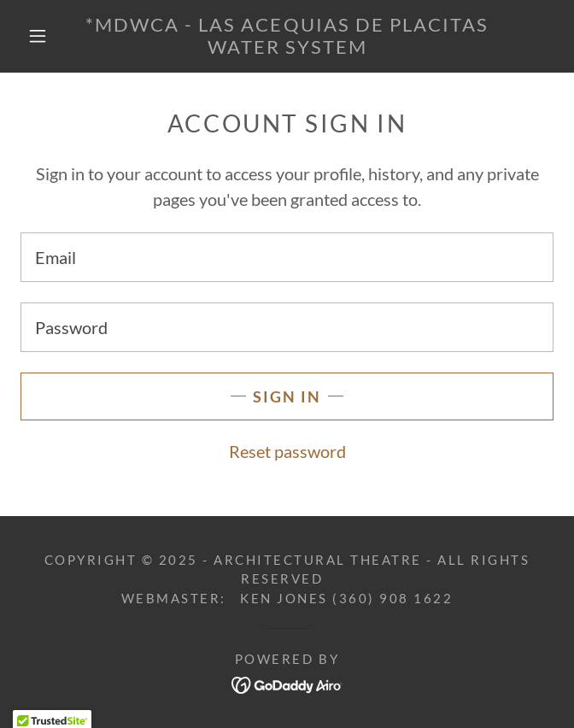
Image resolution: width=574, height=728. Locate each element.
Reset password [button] (287, 451)
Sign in (287, 396)
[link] (287, 36)
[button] (47, 36)
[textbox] (287, 257)
